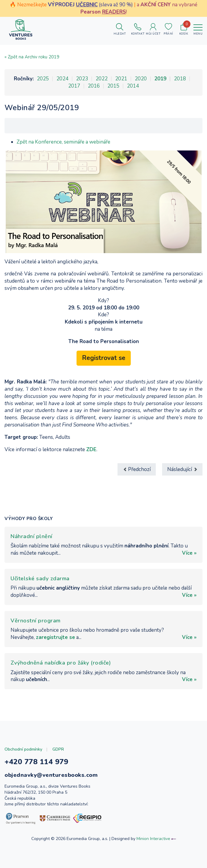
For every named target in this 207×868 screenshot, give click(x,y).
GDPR (58, 749)
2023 (82, 79)
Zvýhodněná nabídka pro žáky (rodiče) (61, 663)
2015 (113, 86)
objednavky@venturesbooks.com (51, 775)
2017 (74, 86)
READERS (114, 12)
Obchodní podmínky (23, 749)
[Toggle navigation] (198, 29)
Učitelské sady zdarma (40, 578)
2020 (141, 79)
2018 (180, 79)
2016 (94, 86)
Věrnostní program (36, 621)
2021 (121, 79)
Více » (189, 553)
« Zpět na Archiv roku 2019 (32, 57)
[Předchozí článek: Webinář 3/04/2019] (137, 469)
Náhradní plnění (31, 536)
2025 (43, 79)
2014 (133, 86)
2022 (102, 79)
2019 (160, 79)
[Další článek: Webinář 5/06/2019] (182, 469)
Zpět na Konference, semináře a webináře (63, 142)
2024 (62, 79)
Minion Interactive (153, 839)
